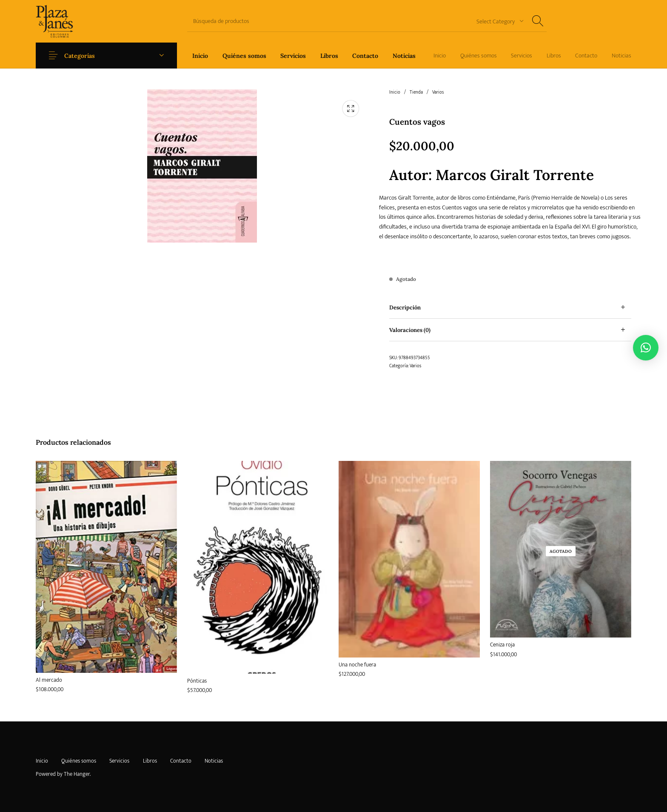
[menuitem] (200, 56)
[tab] (510, 307)
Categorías (82, 56)
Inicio (395, 92)
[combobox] (497, 21)
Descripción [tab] (405, 307)
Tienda (416, 92)
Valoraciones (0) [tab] (410, 330)
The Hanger (77, 774)
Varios (438, 92)
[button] (646, 348)
